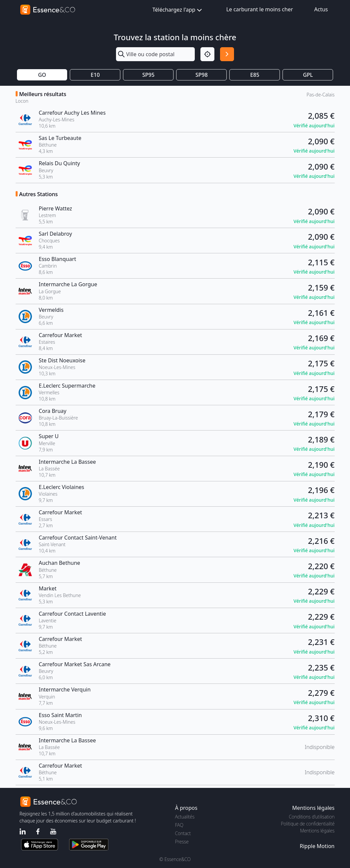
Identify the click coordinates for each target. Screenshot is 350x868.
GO (42, 75)
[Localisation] (207, 54)
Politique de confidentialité (308, 824)
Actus (321, 9)
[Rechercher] (227, 54)
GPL (308, 75)
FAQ (179, 825)
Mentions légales (317, 831)
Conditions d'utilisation (312, 817)
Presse (182, 842)
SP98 (202, 75)
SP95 (148, 75)
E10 (95, 75)
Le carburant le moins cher (260, 9)
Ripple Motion (317, 846)
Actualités (185, 817)
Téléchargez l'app (178, 10)
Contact (183, 833)
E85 (255, 75)
